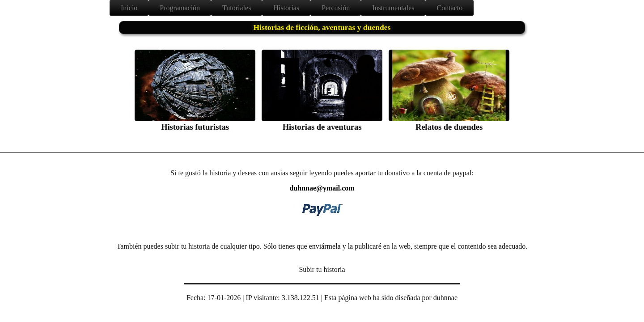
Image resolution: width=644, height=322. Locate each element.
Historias (286, 8)
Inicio (129, 8)
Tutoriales (237, 8)
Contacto (449, 8)
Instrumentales (393, 8)
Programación (180, 8)
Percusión (336, 8)
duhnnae (445, 298)
